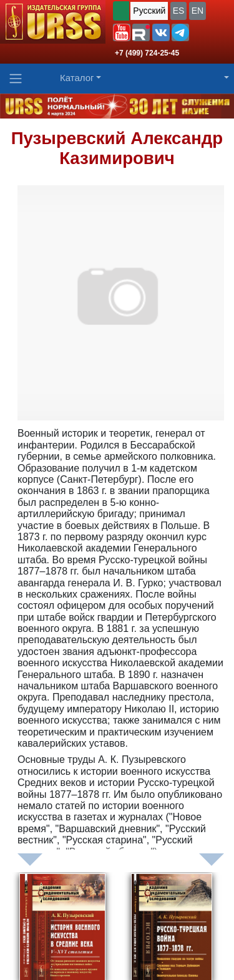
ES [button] (179, 11)
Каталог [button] (77, 78)
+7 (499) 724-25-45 (147, 53)
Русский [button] (149, 11)
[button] (122, 32)
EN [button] (197, 11)
